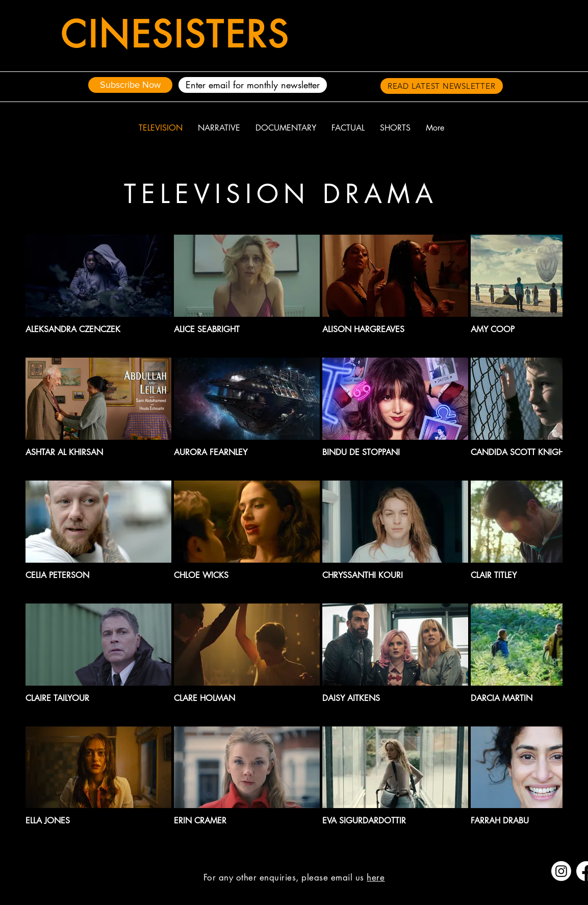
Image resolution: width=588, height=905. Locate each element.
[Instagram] (561, 871)
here (376, 877)
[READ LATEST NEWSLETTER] (442, 86)
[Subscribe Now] (130, 85)
